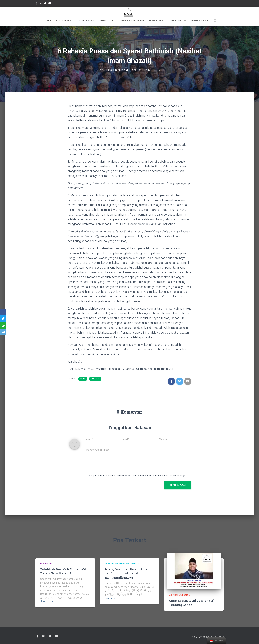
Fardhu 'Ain (46, 564)
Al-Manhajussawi (85, 21)
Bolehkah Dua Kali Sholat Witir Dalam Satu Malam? (65, 571)
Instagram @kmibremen (40, 4)
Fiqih (83, 379)
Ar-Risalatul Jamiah (180, 595)
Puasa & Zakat (156, 21)
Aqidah (46, 21)
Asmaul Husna (64, 21)
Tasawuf (95, 379)
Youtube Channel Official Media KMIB (50, 4)
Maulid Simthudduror (133, 21)
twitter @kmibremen (45, 4)
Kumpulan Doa (177, 21)
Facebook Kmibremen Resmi (36, 4)
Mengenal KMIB (199, 21)
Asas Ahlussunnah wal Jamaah (122, 564)
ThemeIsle (218, 637)
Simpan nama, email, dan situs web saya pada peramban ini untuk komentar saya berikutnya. (138, 475)
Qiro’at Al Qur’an (108, 21)
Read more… (48, 601)
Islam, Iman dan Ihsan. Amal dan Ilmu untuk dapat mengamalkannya (127, 573)
